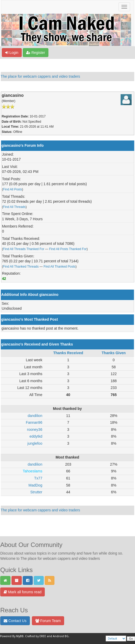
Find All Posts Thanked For (68, 249)
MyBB (20, 636)
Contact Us (15, 621)
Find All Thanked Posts (59, 267)
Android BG (61, 636)
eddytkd (36, 436)
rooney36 (35, 430)
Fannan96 (34, 422)
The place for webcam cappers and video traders (41, 76)
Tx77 (38, 478)
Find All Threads (14, 207)
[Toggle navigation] (124, 7)
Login (12, 53)
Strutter (36, 492)
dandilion (35, 416)
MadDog (35, 485)
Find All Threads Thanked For (24, 249)
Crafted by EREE (36, 636)
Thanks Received (68, 353)
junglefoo (35, 443)
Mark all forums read (22, 592)
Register (36, 53)
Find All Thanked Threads (21, 267)
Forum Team (48, 621)
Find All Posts (13, 189)
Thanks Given (114, 353)
